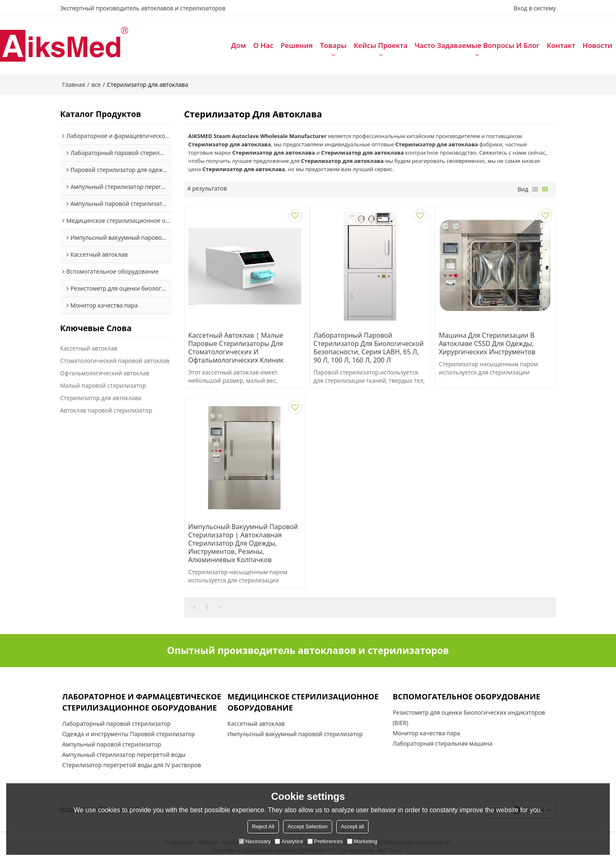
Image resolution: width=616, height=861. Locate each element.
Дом (238, 45)
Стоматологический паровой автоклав (115, 361)
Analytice (289, 841)
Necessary (255, 841)
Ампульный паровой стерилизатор (112, 744)
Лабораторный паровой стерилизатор (117, 724)
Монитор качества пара (426, 733)
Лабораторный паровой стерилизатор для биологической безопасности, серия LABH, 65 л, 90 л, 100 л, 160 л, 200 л (369, 348)
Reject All (263, 826)
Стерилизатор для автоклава (101, 398)
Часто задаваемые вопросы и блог (477, 45)
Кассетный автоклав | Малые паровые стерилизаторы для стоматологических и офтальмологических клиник (236, 348)
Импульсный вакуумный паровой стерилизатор (295, 734)
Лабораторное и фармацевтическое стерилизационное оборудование (142, 702)
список (535, 189)
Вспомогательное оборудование (466, 696)
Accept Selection (308, 826)
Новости (597, 45)
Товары (333, 45)
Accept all (352, 826)
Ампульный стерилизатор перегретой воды (124, 755)
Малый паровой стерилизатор (103, 385)
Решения (297, 45)
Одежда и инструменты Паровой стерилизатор (129, 734)
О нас (263, 45)
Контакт (561, 45)
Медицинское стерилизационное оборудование (303, 702)
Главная (74, 85)
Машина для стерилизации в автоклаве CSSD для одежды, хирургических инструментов (487, 343)
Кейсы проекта (381, 45)
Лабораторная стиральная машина (442, 743)
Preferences (325, 841)
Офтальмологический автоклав (105, 373)
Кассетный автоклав (89, 348)
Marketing (362, 841)
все (96, 85)
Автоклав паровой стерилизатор (106, 410)
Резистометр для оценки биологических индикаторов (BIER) (469, 718)
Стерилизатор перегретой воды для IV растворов (132, 765)
